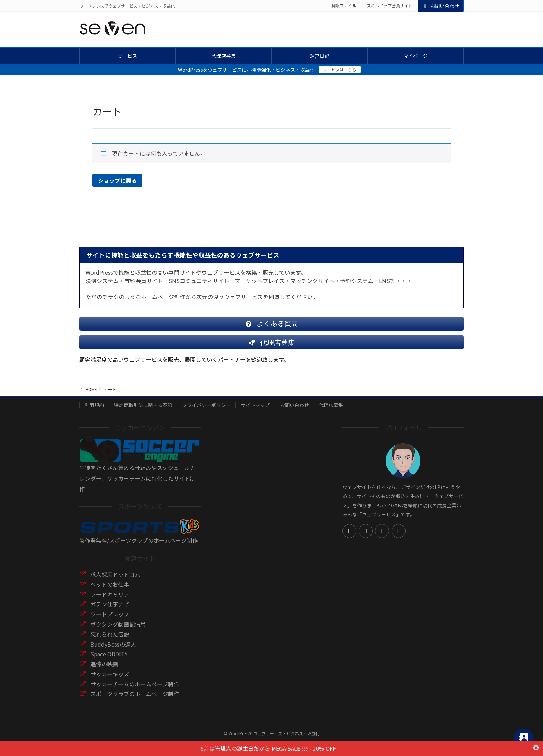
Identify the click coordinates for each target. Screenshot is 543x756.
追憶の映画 (104, 669)
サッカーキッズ (110, 679)
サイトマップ (255, 411)
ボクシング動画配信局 (118, 630)
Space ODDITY (109, 659)
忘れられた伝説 (110, 640)
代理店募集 (331, 411)
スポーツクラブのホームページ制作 (135, 699)
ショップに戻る (117, 180)
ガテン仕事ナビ (110, 610)
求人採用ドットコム (115, 580)
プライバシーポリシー (206, 411)
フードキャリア (110, 600)
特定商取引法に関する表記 (143, 411)
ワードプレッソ (110, 620)
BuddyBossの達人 (113, 650)
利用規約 (94, 411)
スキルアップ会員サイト (390, 6)
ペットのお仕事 (110, 590)
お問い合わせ (441, 6)
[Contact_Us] (524, 738)
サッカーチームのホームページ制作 (135, 690)
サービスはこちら (340, 69)
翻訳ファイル (344, 6)
